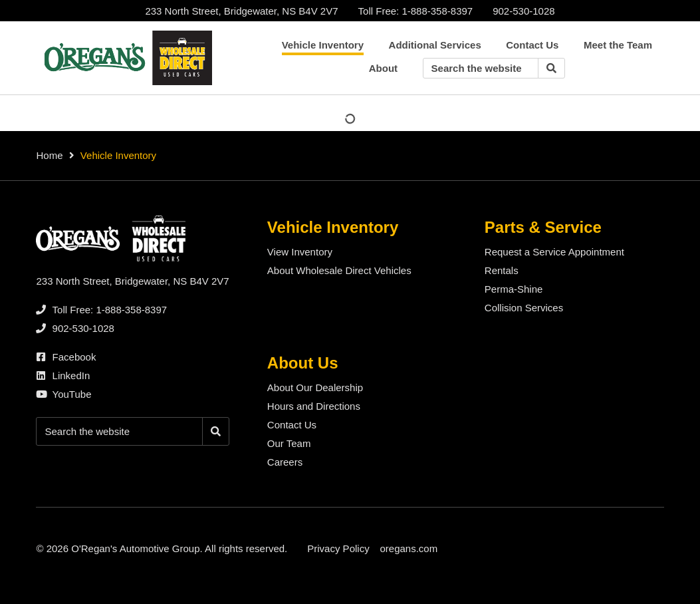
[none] (416, 11)
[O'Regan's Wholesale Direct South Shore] (126, 58)
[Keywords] (481, 68)
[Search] (551, 68)
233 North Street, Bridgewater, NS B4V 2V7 (241, 11)
